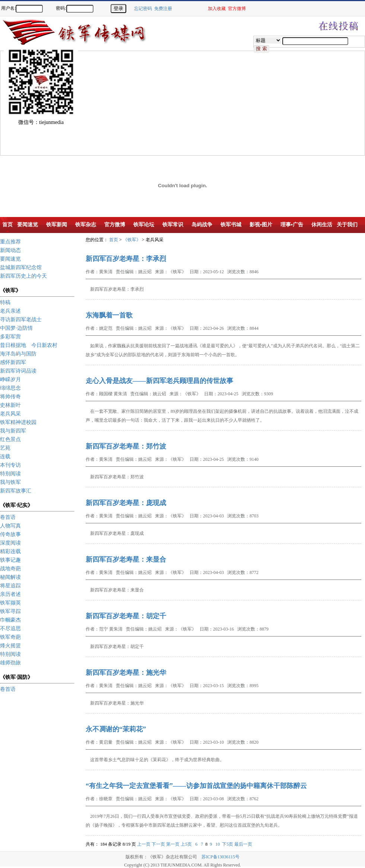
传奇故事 (10, 534)
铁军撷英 (10, 603)
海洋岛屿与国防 (18, 354)
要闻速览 (10, 259)
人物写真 (10, 526)
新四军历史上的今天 (23, 276)
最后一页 (243, 844)
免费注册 (163, 9)
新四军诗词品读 (18, 371)
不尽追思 (10, 628)
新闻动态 (10, 250)
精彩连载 (10, 551)
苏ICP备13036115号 (220, 857)
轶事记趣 (10, 560)
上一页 (144, 844)
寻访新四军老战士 (21, 320)
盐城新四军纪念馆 (21, 267)
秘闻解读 (10, 577)
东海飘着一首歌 (109, 315)
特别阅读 (10, 474)
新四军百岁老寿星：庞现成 (126, 503)
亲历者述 (10, 594)
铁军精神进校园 (18, 422)
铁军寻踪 (10, 611)
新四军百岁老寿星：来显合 (126, 559)
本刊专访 (10, 465)
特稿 (5, 302)
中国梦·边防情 (16, 328)
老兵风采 (10, 414)
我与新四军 (13, 431)
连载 (5, 457)
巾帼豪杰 (10, 620)
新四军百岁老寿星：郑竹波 (126, 446)
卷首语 (8, 517)
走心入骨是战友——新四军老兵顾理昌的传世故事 (159, 381)
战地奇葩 (10, 569)
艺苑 (5, 448)
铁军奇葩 (10, 637)
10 (218, 844)
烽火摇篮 (10, 646)
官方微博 (237, 9)
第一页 (173, 844)
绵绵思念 (10, 388)
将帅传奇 (10, 397)
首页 (114, 240)
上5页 (186, 844)
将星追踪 (10, 586)
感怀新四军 (13, 362)
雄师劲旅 (10, 663)
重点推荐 (10, 242)
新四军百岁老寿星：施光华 (126, 673)
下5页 (228, 844)
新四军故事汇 (16, 491)
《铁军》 (132, 240)
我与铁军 (10, 482)
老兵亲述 (10, 311)
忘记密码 (143, 9)
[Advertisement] (101, 103)
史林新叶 (10, 405)
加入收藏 (217, 9)
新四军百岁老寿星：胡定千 (126, 616)
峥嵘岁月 (10, 379)
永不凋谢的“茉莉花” (116, 729)
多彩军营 (10, 337)
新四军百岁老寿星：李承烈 (126, 259)
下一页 (158, 844)
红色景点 (10, 439)
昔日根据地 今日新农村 (29, 345)
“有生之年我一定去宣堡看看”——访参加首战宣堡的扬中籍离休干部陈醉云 (196, 786)
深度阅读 (10, 543)
